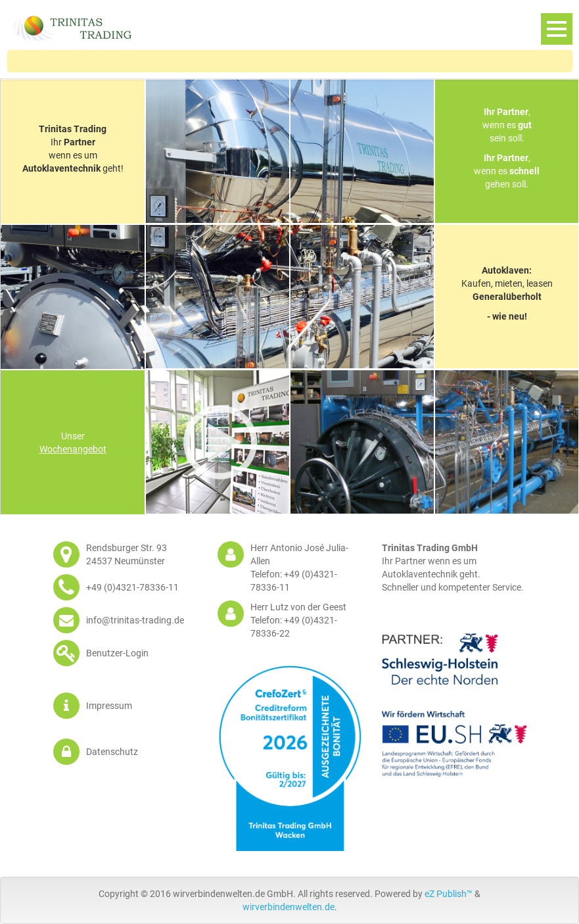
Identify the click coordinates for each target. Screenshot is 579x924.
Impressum (109, 706)
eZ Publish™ (449, 894)
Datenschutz (112, 752)
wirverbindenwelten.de (289, 907)
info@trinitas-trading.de (135, 620)
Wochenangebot (73, 449)
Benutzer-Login (117, 653)
